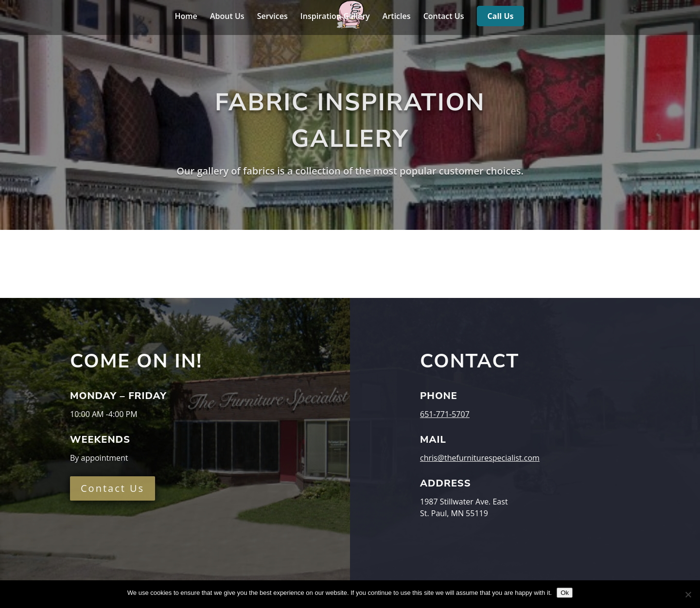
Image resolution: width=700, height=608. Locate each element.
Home (186, 17)
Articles (397, 17)
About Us (227, 17)
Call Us (501, 17)
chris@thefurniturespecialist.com (480, 458)
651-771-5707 (445, 414)
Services (272, 17)
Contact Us (444, 17)
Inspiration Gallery (335, 17)
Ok (565, 593)
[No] (688, 594)
